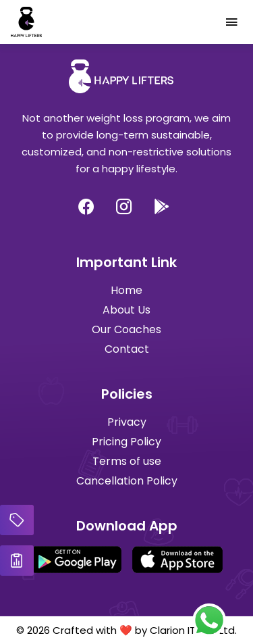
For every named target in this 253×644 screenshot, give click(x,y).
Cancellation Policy (127, 481)
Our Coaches (126, 329)
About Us (126, 310)
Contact (127, 349)
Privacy (127, 422)
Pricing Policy (126, 442)
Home (126, 290)
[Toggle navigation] (231, 22)
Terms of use (127, 461)
